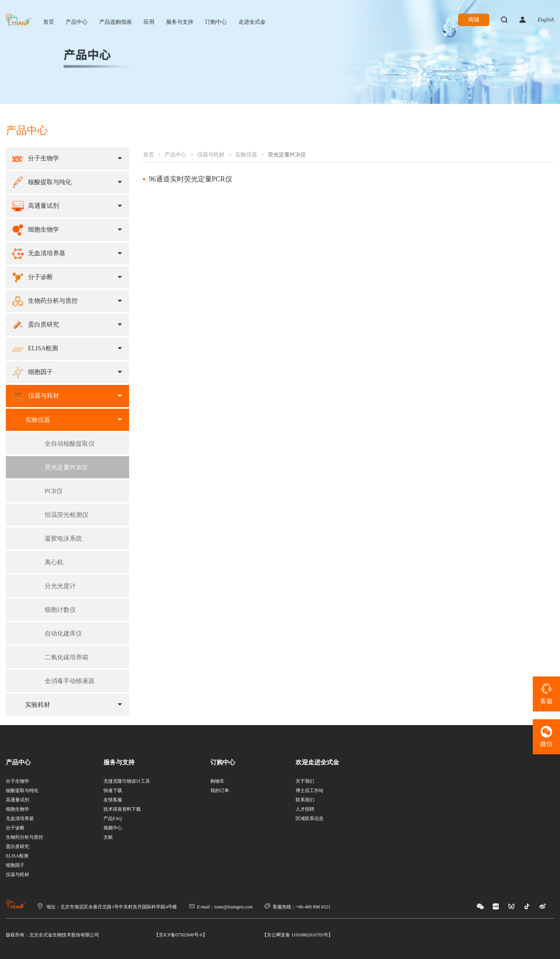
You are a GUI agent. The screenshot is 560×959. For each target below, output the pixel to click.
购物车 (217, 781)
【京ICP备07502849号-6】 (181, 935)
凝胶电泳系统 (63, 538)
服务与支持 (180, 22)
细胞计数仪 (60, 610)
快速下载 (113, 790)
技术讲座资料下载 (122, 809)
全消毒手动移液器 (70, 681)
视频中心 (113, 828)
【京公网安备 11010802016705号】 (298, 935)
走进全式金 (252, 22)
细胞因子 (15, 865)
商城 (474, 20)
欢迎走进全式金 (317, 762)
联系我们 (305, 800)
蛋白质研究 (17, 847)
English (546, 20)
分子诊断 (15, 828)
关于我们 (305, 781)
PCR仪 (54, 491)
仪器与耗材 (211, 155)
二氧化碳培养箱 (66, 657)
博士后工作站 (310, 790)
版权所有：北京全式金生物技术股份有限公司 (52, 935)
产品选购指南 (115, 22)
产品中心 (77, 22)
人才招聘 (305, 809)
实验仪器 (246, 155)
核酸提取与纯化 (22, 790)
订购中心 (216, 22)
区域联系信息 (310, 818)
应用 (149, 22)
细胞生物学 (17, 809)
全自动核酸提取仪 (70, 443)
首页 (49, 22)
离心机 (54, 562)
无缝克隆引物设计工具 (127, 781)
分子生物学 (17, 781)
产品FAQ (113, 818)
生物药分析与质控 (24, 837)
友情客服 (113, 800)
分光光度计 (60, 586)
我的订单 (220, 790)
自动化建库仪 (63, 633)
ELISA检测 (17, 856)
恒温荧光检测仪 (66, 515)
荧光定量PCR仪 (66, 467)
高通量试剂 (17, 800)
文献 (108, 837)
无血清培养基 (20, 818)
